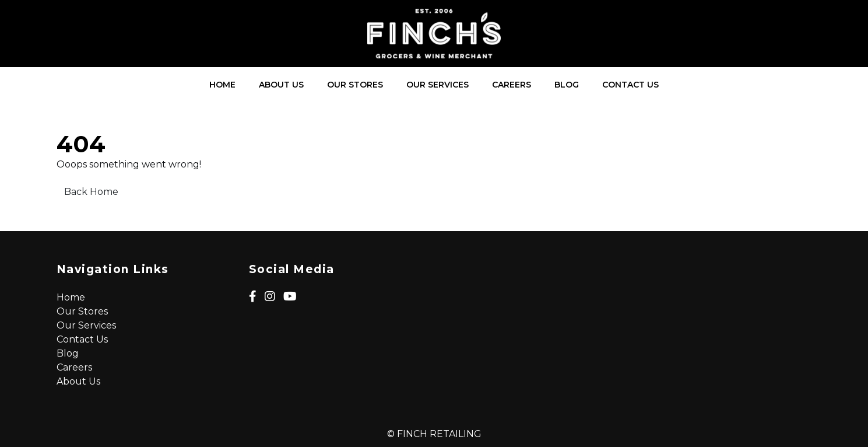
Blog (567, 85)
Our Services (437, 85)
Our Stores (355, 85)
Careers (512, 85)
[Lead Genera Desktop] (434, 34)
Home (222, 85)
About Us (281, 85)
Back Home (91, 192)
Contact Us (630, 85)
